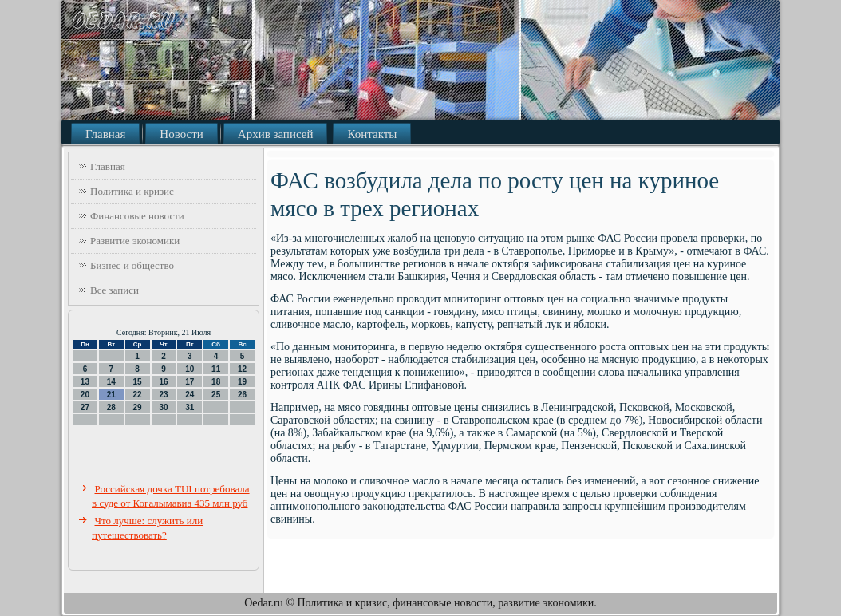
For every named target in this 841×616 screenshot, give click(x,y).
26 (242, 395)
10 (190, 369)
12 (242, 369)
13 (85, 382)
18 (216, 382)
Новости (181, 134)
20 (85, 395)
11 (216, 369)
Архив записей (276, 134)
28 (111, 407)
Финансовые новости (137, 216)
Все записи (115, 290)
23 (163, 395)
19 (242, 382)
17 (190, 382)
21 (111, 395)
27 (85, 407)
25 (216, 395)
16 (163, 382)
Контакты (372, 134)
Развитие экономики (135, 241)
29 (138, 407)
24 (190, 395)
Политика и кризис (132, 191)
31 (190, 407)
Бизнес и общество (132, 265)
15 (138, 382)
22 (138, 395)
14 (111, 382)
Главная (105, 134)
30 (163, 407)
